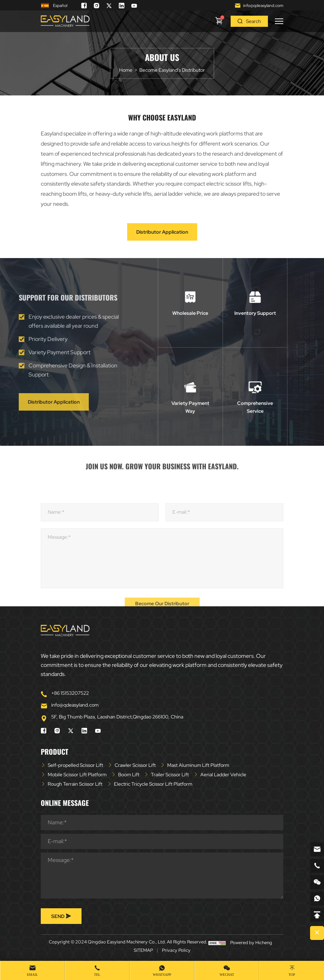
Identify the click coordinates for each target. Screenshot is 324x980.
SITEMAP (143, 950)
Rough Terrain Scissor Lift (75, 784)
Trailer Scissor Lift (170, 775)
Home (126, 70)
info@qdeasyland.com (263, 6)
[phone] (317, 866)
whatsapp (162, 975)
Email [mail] (32, 975)
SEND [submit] (61, 916)
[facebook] (84, 5)
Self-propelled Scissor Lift (75, 765)
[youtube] (134, 5)
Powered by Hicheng (251, 943)
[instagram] (97, 5)
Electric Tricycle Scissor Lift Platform (153, 784)
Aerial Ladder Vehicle (223, 775)
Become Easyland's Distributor (172, 70)
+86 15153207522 (70, 693)
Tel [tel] (97, 975)
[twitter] (109, 5)
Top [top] (292, 975)
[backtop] (317, 915)
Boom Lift (129, 775)
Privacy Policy (176, 950)
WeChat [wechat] (227, 975)
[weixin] (317, 882)
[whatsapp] (317, 899)
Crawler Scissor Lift (135, 765)
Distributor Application (162, 232)
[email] (317, 849)
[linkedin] (122, 5)
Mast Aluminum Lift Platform (198, 765)
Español (54, 6)
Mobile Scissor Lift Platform (77, 775)
